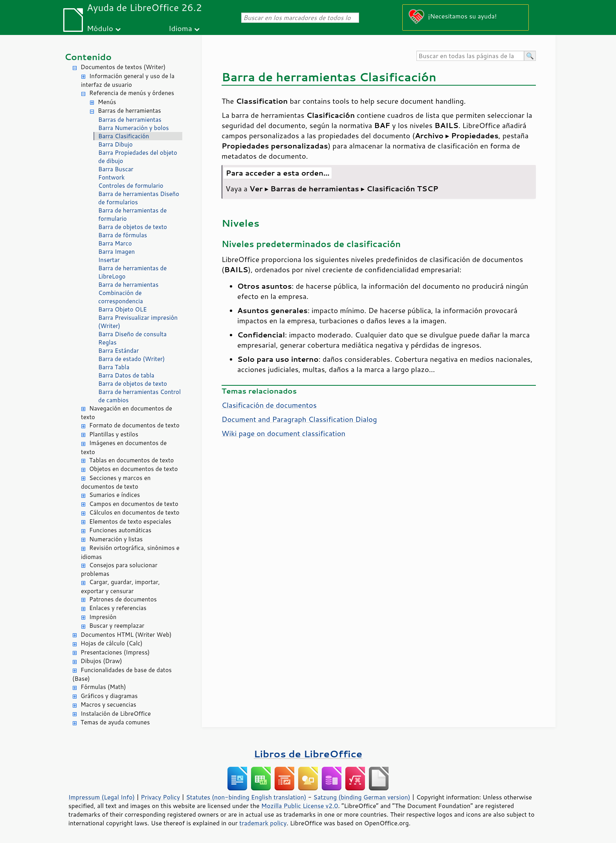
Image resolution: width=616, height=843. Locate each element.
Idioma (180, 28)
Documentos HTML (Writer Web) (126, 635)
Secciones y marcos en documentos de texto (116, 482)
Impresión (103, 617)
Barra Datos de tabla (126, 375)
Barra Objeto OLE (123, 309)
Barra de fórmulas (123, 235)
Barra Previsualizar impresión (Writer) (138, 322)
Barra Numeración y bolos (134, 128)
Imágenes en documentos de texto (124, 447)
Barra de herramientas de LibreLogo (132, 272)
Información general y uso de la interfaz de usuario (128, 81)
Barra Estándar (118, 351)
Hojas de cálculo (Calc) (112, 643)
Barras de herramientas (129, 111)
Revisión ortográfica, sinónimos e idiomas (130, 552)
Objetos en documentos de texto (134, 469)
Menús (107, 102)
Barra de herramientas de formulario (132, 214)
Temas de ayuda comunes (115, 722)
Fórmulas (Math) (103, 687)
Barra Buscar (116, 169)
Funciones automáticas (120, 530)
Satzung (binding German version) (362, 797)
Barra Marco (115, 243)
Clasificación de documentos (269, 405)
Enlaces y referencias (118, 608)
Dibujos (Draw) (101, 661)
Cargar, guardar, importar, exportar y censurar (120, 586)
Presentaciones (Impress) (115, 652)
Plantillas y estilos (114, 434)
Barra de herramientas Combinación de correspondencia (128, 293)
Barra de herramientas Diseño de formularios (139, 198)
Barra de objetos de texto (133, 227)
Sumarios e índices (115, 495)
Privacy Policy (160, 797)
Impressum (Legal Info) (102, 797)
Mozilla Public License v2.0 (300, 806)
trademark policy (263, 823)
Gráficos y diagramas (109, 696)
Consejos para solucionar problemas (119, 570)
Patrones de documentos (123, 599)
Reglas (107, 342)
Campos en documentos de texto (134, 504)
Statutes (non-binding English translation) (246, 797)
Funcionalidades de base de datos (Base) (122, 674)
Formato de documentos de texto (134, 425)
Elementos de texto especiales (130, 521)
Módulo (100, 28)
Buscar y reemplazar (117, 626)
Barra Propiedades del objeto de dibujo (138, 157)
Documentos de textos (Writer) (123, 67)
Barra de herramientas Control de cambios (139, 396)
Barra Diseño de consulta (132, 334)
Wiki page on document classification (283, 433)
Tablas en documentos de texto (132, 460)
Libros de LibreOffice (308, 754)
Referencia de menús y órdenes (132, 93)
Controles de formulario (131, 186)
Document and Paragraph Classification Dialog (299, 419)
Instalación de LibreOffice (116, 714)
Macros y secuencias (108, 705)
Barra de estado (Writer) (132, 359)
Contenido (88, 57)
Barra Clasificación (124, 136)
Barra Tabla (114, 367)
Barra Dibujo (115, 144)
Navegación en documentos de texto (126, 413)
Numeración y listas (116, 539)
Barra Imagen (116, 252)
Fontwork (111, 177)
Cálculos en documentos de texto (134, 512)
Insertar (109, 260)
